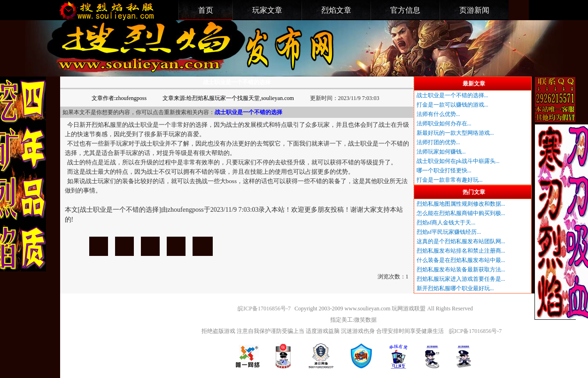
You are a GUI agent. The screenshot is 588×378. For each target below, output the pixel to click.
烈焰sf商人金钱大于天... (446, 223)
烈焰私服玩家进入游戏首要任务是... (461, 279)
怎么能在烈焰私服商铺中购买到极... (461, 213)
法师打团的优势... (438, 142)
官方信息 (405, 10)
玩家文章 (267, 10)
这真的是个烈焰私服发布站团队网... (461, 241)
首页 (206, 10)
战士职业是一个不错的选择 (99, 246)
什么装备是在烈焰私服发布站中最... (461, 260)
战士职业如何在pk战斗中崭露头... (458, 161)
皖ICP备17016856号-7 (264, 309)
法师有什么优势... (438, 114)
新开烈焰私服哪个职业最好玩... (455, 288)
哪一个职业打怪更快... (444, 170)
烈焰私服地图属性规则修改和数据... (461, 204)
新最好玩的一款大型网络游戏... (455, 133)
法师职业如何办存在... (444, 123)
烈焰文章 (336, 10)
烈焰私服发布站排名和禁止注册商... (461, 251)
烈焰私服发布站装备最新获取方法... (461, 270)
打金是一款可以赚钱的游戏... (453, 105)
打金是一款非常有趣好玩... (450, 180)
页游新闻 (474, 10)
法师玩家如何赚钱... (441, 152)
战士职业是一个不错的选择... (453, 95)
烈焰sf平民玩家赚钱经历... (449, 232)
